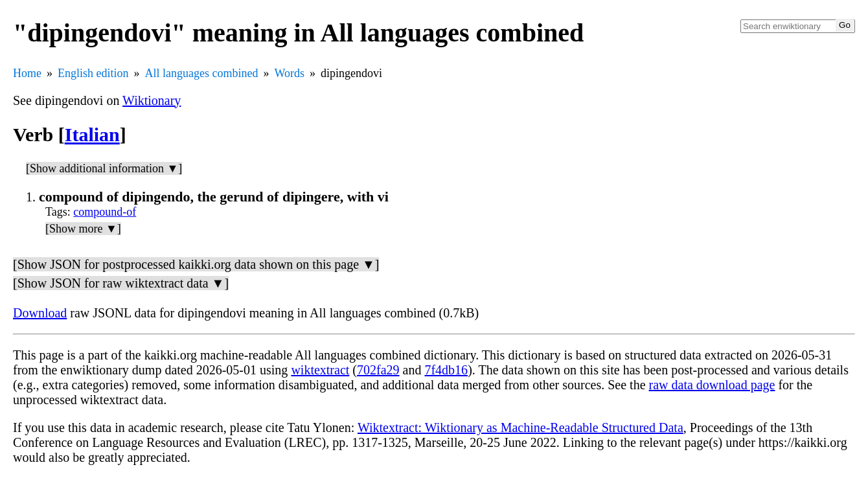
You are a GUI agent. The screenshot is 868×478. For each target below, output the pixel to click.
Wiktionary (152, 100)
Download (40, 313)
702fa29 (378, 370)
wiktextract (320, 370)
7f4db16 (446, 370)
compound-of (105, 212)
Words (289, 73)
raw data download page (712, 385)
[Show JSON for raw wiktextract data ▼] (121, 283)
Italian (92, 134)
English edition (93, 73)
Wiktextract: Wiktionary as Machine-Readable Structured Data (520, 427)
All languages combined (202, 73)
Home (27, 73)
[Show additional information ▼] (104, 168)
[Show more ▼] (83, 229)
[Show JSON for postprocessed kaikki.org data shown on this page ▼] (196, 264)
